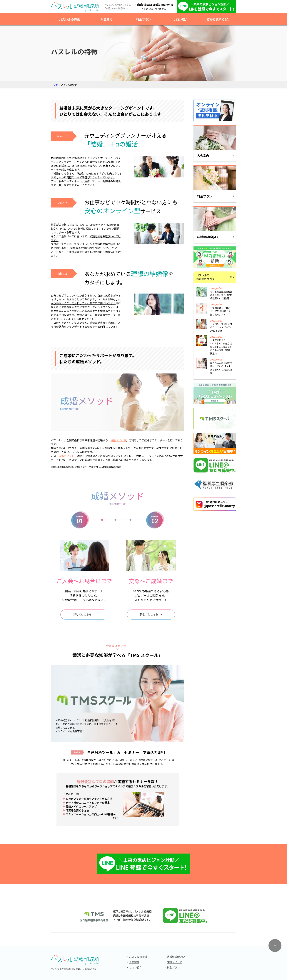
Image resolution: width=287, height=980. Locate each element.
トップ (54, 85)
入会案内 (106, 19)
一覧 (229, 277)
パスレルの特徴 (69, 19)
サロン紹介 (181, 19)
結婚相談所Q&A (176, 923)
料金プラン (143, 19)
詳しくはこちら (83, 614)
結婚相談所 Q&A (218, 19)
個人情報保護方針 (143, 961)
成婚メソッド (175, 929)
